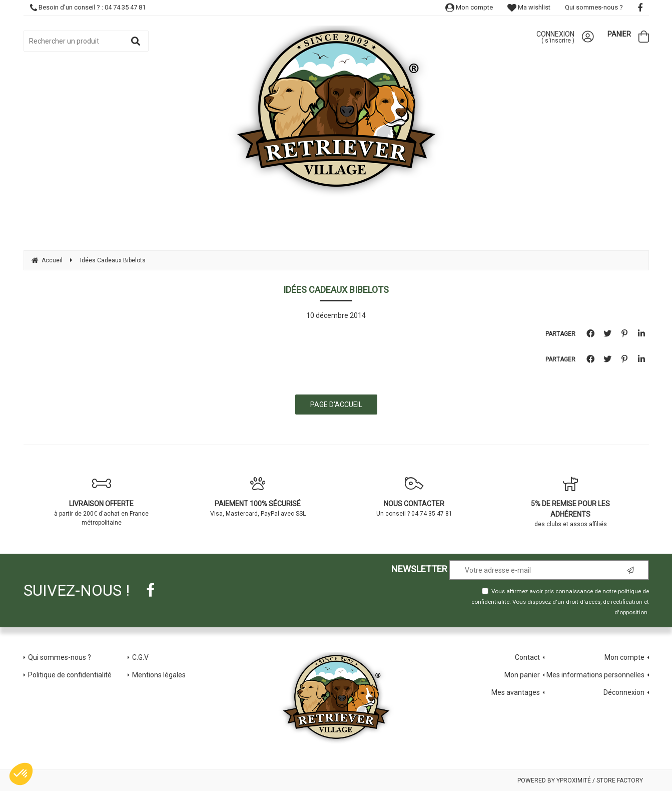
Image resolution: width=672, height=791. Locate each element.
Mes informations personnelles (595, 675)
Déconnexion (624, 692)
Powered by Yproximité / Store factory (580, 780)
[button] (21, 774)
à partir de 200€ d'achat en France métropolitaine (102, 501)
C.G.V (140, 657)
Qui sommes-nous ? (594, 7)
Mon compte (469, 7)
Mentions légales (159, 675)
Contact (527, 657)
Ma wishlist (529, 7)
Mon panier (522, 675)
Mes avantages (516, 692)
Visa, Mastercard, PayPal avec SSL (258, 497)
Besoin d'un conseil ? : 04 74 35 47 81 (88, 7)
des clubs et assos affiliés (571, 502)
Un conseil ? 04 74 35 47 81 (415, 497)
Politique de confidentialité (70, 675)
